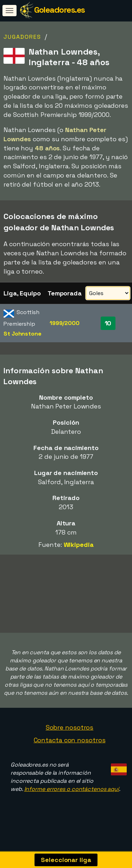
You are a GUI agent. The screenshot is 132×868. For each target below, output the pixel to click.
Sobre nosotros (70, 735)
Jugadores (22, 37)
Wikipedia (79, 545)
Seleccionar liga (66, 860)
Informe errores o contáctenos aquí (72, 796)
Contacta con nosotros (70, 747)
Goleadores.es (59, 10)
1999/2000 (65, 323)
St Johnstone (23, 334)
